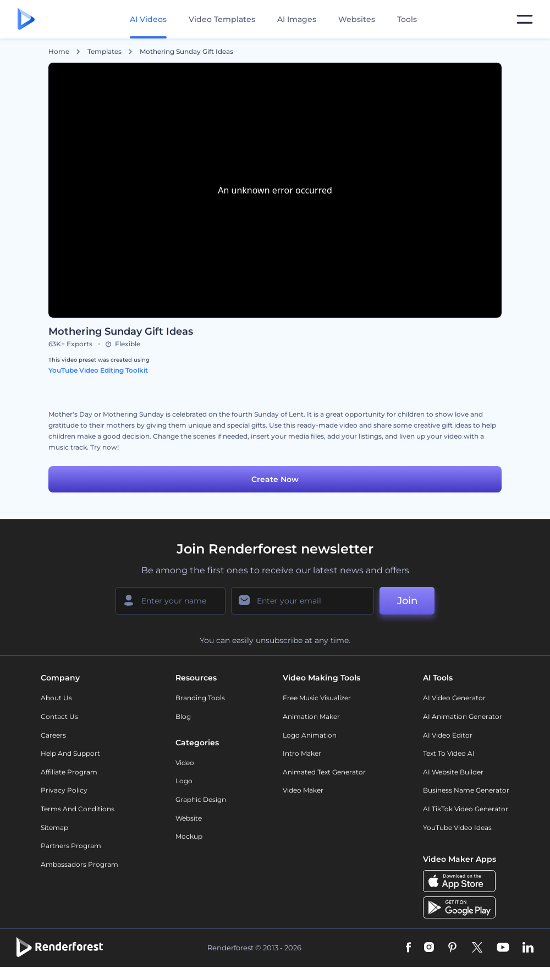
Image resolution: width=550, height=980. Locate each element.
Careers (53, 735)
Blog (183, 716)
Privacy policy (64, 790)
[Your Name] (170, 601)
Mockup (189, 836)
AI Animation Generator (463, 716)
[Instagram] (429, 948)
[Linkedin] (528, 948)
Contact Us (59, 716)
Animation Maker (311, 716)
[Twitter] (477, 948)
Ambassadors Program (79, 864)
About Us (56, 698)
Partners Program (71, 846)
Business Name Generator (466, 790)
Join (407, 601)
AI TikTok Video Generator (466, 809)
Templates (105, 52)
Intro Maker (302, 753)
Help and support (70, 753)
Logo (184, 781)
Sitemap (54, 827)
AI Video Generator (454, 698)
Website (189, 818)
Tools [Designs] (407, 19)
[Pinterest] (452, 948)
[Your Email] (302, 601)
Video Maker (303, 790)
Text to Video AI (449, 753)
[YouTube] (503, 948)
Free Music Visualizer (317, 698)
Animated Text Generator (324, 772)
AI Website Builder (453, 772)
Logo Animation (310, 735)
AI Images (297, 19)
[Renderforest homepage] (26, 20)
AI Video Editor (448, 735)
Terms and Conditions (78, 809)
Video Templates (222, 19)
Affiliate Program (69, 772)
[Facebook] (408, 948)
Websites (357, 19)
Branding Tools (200, 698)
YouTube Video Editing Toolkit (98, 370)
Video (185, 763)
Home (59, 52)
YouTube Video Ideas (457, 827)
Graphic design (201, 799)
